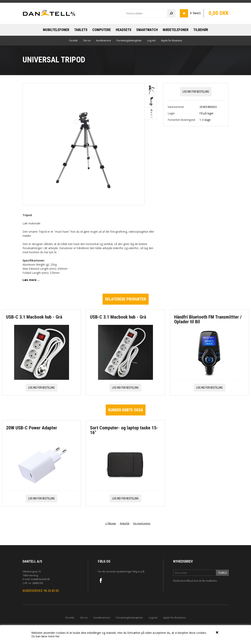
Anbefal (125, 523)
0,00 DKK (219, 13)
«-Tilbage (110, 523)
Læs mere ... (31, 280)
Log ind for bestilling (196, 92)
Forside (73, 41)
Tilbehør (201, 30)
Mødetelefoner (176, 30)
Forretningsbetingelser (129, 41)
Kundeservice (104, 41)
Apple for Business (171, 41)
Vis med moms (142, 523)
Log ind (151, 41)
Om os (87, 41)
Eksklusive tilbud (183, 581)
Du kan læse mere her (45, 636)
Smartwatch (147, 30)
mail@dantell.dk (40, 579)
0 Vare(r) (195, 13)
